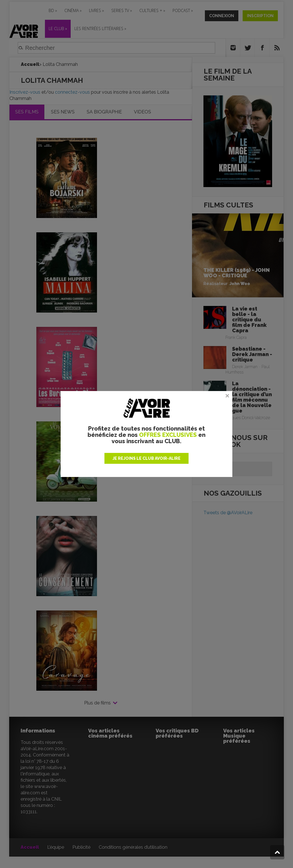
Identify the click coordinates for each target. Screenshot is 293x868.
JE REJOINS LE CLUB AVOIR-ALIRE (146, 458)
